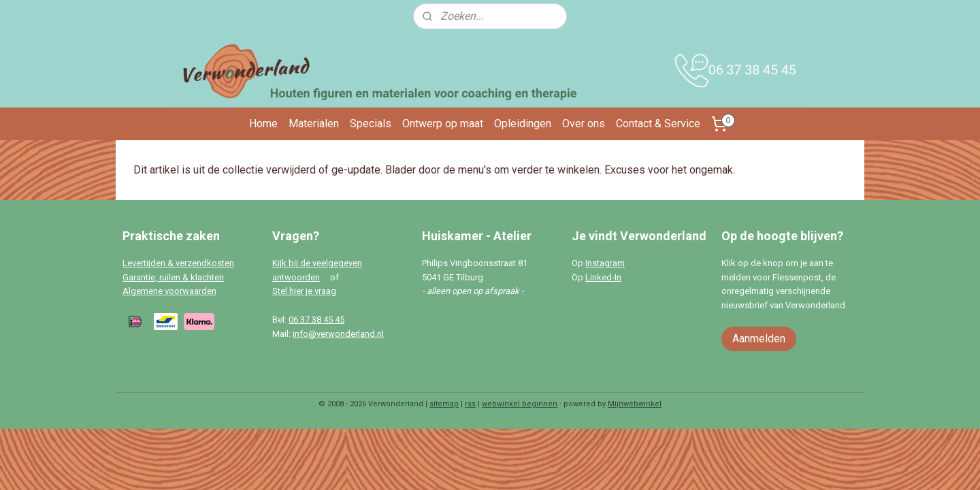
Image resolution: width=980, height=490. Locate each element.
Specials (371, 124)
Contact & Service (658, 124)
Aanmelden (759, 339)
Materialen (314, 124)
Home (263, 124)
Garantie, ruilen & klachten (173, 277)
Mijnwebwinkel (635, 404)
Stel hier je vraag (304, 291)
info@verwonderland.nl (338, 334)
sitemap (444, 404)
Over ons (584, 124)
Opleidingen (523, 124)
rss (470, 404)
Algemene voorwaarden (169, 291)
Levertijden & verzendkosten (178, 263)
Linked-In (603, 277)
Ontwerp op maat (443, 124)
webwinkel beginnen (520, 404)
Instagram (605, 263)
